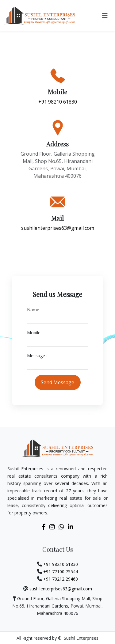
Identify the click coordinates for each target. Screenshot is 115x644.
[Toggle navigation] (105, 16)
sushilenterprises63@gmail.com (58, 228)
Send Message (57, 382)
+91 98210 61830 (58, 102)
